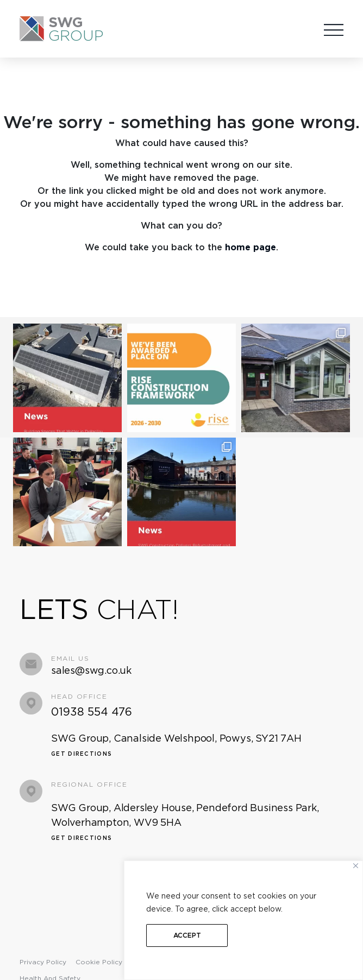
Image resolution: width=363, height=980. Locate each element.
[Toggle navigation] (334, 29)
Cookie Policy (99, 957)
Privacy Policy (43, 957)
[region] (243, 920)
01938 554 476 (92, 707)
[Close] (356, 866)
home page (251, 247)
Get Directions (82, 749)
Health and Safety (50, 974)
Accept (187, 935)
